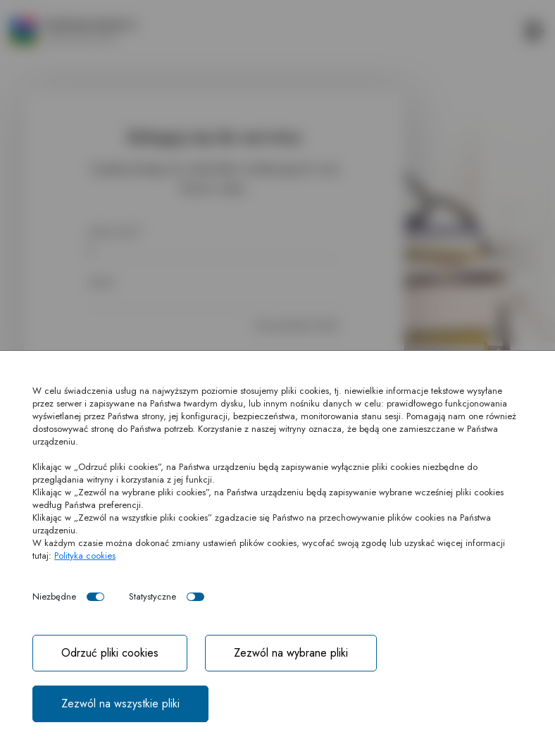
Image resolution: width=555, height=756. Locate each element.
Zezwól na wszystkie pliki (120, 704)
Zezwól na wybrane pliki (291, 653)
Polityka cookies (85, 556)
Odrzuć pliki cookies (110, 653)
